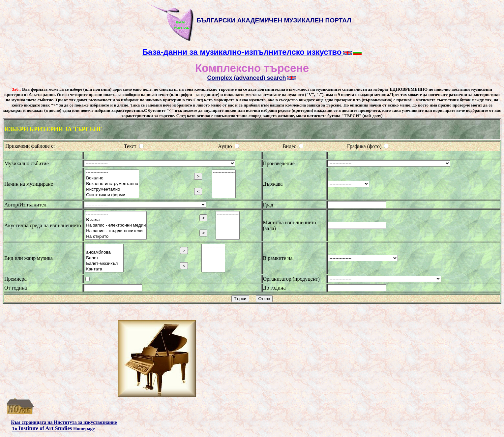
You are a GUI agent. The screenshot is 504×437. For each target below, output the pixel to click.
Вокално (112, 178)
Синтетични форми (112, 195)
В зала (116, 220)
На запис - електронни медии (116, 225)
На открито (116, 237)
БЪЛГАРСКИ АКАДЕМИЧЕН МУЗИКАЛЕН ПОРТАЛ (276, 20)
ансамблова (104, 252)
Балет (104, 258)
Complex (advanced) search (246, 78)
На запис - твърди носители (116, 231)
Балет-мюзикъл (104, 264)
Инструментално (112, 189)
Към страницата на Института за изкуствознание (64, 422)
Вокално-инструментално (112, 184)
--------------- (112, 173)
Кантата (104, 269)
